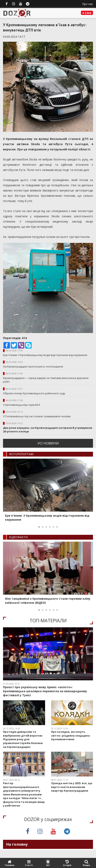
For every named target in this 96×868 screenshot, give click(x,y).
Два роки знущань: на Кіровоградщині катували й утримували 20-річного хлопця (48, 430)
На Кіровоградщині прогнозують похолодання (33, 366)
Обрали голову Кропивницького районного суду (34, 393)
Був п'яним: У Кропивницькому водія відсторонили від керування (45, 355)
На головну (17, 844)
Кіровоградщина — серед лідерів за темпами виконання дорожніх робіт (46, 380)
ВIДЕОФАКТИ (18, 537)
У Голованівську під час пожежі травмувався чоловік (37, 416)
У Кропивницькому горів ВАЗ (22, 405)
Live (87, 13)
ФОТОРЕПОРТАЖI (21, 454)
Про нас (88, 4)
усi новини (48, 443)
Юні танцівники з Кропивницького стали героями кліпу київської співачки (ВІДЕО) (48, 601)
